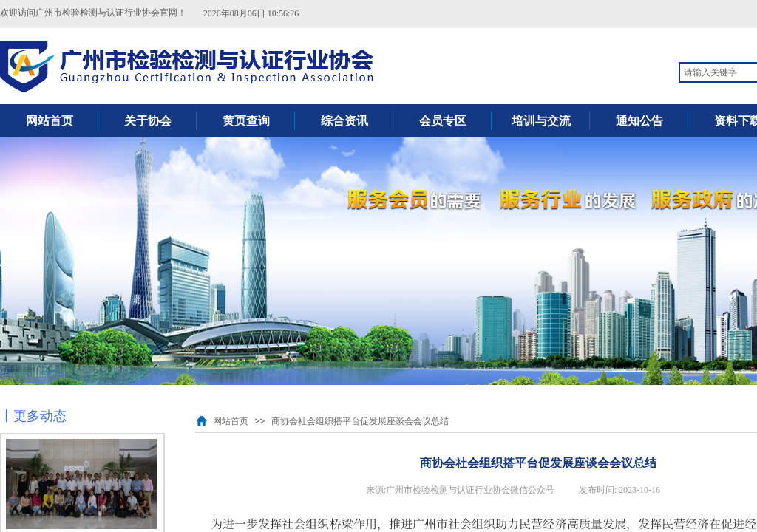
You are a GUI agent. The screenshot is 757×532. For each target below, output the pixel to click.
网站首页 (50, 121)
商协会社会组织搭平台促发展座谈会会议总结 (360, 421)
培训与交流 (541, 121)
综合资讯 (344, 121)
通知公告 (639, 121)
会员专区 (443, 121)
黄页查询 (246, 121)
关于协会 (148, 121)
